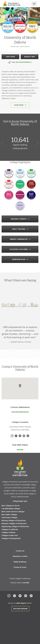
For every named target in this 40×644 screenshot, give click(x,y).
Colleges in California (10, 529)
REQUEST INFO (30, 57)
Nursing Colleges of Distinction (14, 520)
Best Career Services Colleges (13, 512)
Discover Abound (20, 609)
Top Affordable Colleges (11, 509)
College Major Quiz (20, 501)
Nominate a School (20, 556)
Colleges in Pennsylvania (11, 538)
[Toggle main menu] (34, 4)
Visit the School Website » (22, 62)
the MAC (26, 583)
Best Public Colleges (9, 515)
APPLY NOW (10, 57)
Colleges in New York (10, 535)
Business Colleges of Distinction (14, 523)
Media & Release (20, 562)
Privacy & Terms (20, 567)
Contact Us (20, 551)
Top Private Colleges (10, 517)
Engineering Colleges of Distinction (15, 526)
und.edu (20, 450)
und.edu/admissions (20, 412)
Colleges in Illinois (8, 532)
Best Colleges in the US (11, 506)
